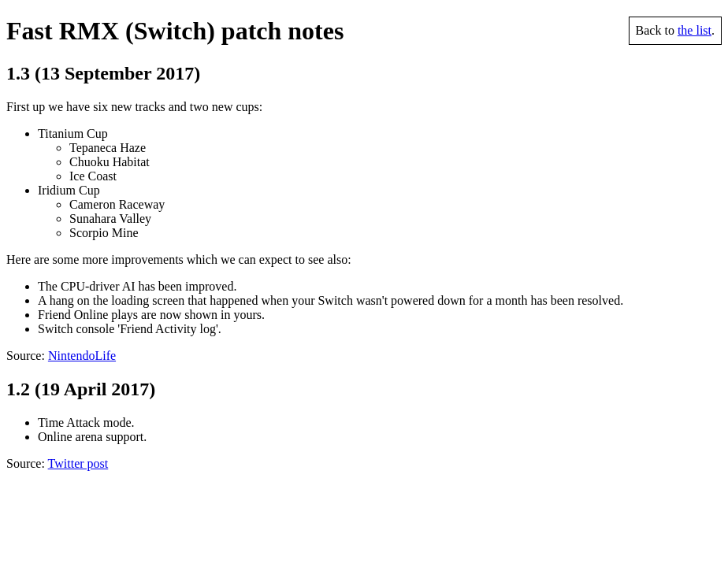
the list (695, 30)
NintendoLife (82, 356)
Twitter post (78, 463)
